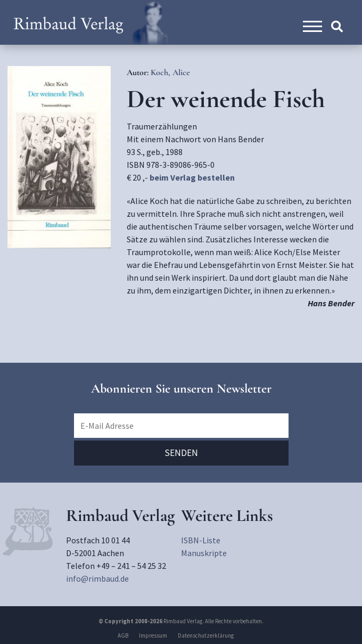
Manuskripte (204, 553)
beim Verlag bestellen (192, 177)
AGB (123, 635)
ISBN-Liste (201, 540)
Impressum (153, 635)
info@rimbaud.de (97, 578)
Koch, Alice (170, 72)
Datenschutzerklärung (206, 635)
